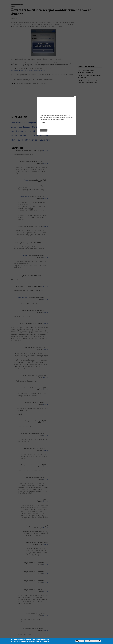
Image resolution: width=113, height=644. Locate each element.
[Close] (75, 97)
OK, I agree (80, 641)
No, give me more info (93, 641)
